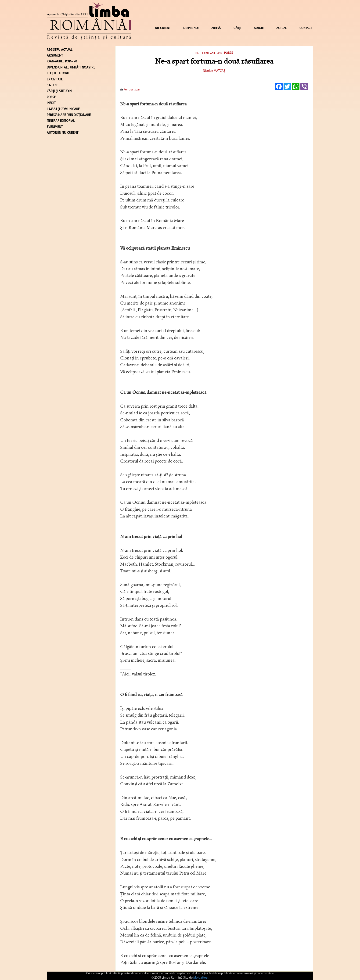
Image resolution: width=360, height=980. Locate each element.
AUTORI (259, 28)
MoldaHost (201, 978)
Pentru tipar (130, 90)
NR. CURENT (163, 28)
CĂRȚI (237, 28)
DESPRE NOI (191, 28)
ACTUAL (281, 28)
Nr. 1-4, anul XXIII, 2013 (209, 53)
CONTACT (306, 28)
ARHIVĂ (216, 28)
